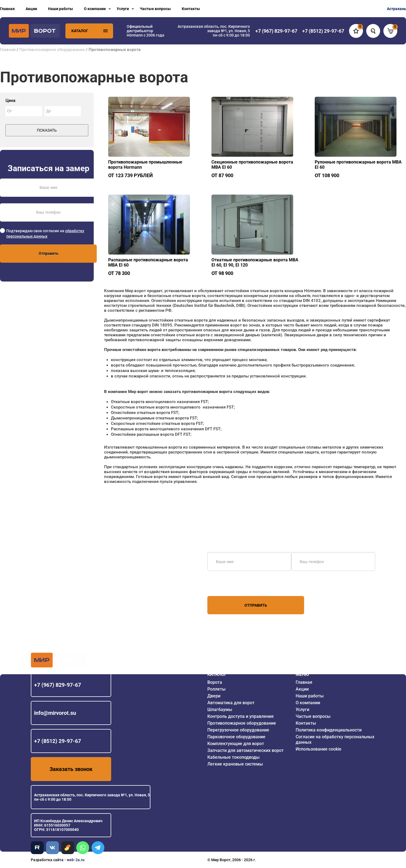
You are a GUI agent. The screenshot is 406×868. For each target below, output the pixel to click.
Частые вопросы (155, 9)
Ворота (215, 682)
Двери (214, 696)
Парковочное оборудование (236, 737)
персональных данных (228, 586)
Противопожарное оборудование (52, 50)
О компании (95, 9)
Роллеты (216, 689)
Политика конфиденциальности (329, 730)
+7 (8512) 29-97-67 (57, 741)
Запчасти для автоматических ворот (246, 750)
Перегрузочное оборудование (238, 730)
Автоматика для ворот (231, 703)
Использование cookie (319, 749)
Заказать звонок (71, 769)
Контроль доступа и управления (240, 716)
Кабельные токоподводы (234, 757)
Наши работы (60, 9)
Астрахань (396, 9)
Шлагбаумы (220, 710)
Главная (7, 9)
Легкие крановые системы (235, 764)
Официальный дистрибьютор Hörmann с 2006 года (146, 31)
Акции (31, 9)
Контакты (191, 9)
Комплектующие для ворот (236, 744)
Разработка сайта (47, 860)
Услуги (123, 9)
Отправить (49, 253)
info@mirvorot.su (55, 713)
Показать (47, 130)
